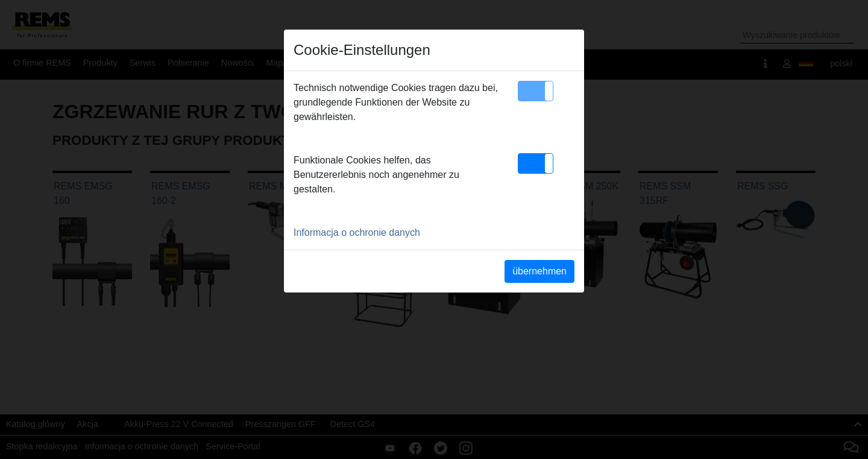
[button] (536, 91)
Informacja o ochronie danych (357, 233)
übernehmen (539, 271)
